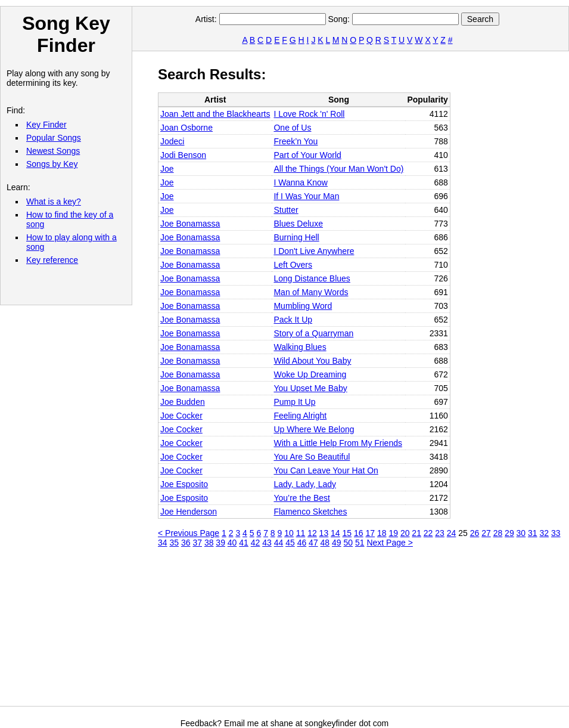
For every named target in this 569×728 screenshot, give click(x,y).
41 (244, 543)
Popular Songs (54, 138)
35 (174, 543)
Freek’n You (296, 141)
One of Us (292, 128)
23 (440, 533)
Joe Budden (183, 402)
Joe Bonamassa (190, 224)
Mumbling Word (303, 306)
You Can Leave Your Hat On (326, 470)
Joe (167, 169)
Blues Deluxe (298, 224)
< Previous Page (189, 533)
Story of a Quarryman (313, 333)
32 (545, 533)
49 (337, 543)
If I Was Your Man (306, 196)
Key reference (52, 260)
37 (197, 543)
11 (301, 533)
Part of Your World (307, 155)
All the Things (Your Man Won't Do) (338, 169)
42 (256, 543)
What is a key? (54, 202)
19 (393, 533)
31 (533, 533)
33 (556, 533)
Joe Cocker (181, 416)
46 (302, 543)
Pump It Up (294, 402)
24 (452, 533)
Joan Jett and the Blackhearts (215, 114)
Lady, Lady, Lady (305, 484)
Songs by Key (52, 164)
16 (359, 533)
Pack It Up (293, 320)
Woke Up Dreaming (310, 374)
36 (186, 543)
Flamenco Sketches (310, 512)
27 (486, 533)
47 (313, 543)
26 (475, 533)
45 (290, 543)
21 (416, 533)
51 (360, 543)
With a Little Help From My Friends (338, 443)
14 (335, 533)
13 (324, 533)
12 (312, 533)
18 (382, 533)
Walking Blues (300, 347)
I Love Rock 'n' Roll (309, 114)
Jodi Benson (183, 155)
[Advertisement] (235, 631)
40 (232, 543)
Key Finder (46, 125)
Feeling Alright (300, 416)
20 (405, 533)
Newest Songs (53, 151)
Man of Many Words (311, 292)
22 (428, 533)
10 (289, 533)
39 (220, 543)
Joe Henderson (189, 512)
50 (349, 543)
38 (209, 543)
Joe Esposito (184, 484)
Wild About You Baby (312, 361)
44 (279, 543)
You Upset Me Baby (310, 388)
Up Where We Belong (314, 429)
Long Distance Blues (312, 278)
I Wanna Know (301, 182)
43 (267, 543)
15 (347, 533)
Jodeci (172, 141)
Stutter (286, 210)
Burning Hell (296, 237)
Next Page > (389, 543)
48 (325, 543)
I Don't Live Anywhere (314, 251)
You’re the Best (301, 498)
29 (509, 533)
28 (498, 533)
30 (521, 533)
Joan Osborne (186, 128)
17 (370, 533)
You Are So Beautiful (312, 457)
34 (163, 543)
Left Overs (293, 265)
